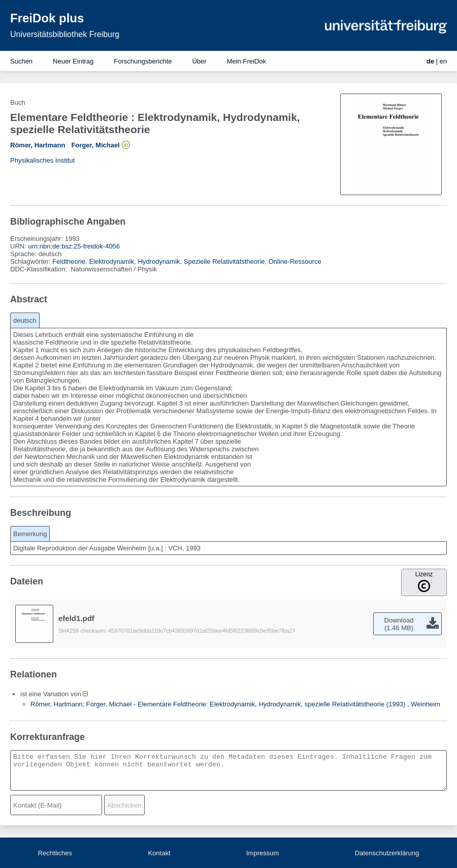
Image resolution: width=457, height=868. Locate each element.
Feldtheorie (69, 261)
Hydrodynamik (159, 261)
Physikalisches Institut (42, 160)
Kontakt (159, 853)
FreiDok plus (47, 18)
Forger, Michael (95, 145)
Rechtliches (55, 853)
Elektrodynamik (111, 261)
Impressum (263, 853)
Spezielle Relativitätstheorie (224, 261)
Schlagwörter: (31, 261)
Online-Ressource (295, 261)
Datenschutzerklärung (387, 853)
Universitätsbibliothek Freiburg (65, 34)
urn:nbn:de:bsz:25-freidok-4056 (74, 246)
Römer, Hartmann (38, 145)
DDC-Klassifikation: (40, 269)
